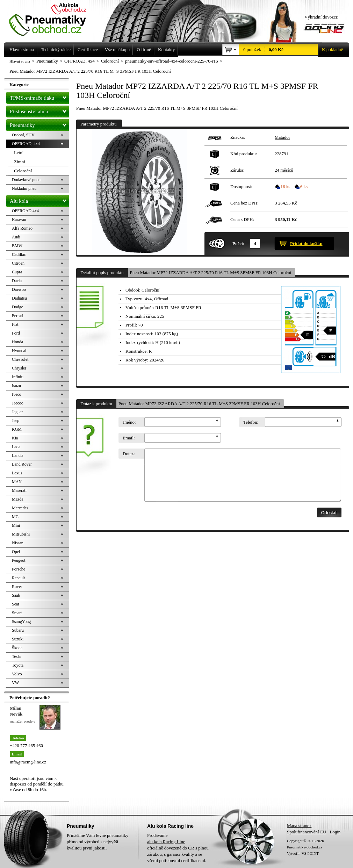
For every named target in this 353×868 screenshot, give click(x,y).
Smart (17, 613)
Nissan (18, 543)
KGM (17, 429)
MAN (17, 482)
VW (15, 683)
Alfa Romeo (22, 228)
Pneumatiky (39, 124)
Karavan (19, 220)
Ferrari (18, 316)
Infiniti (18, 377)
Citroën (18, 263)
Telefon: (251, 422)
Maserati (19, 490)
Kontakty (166, 49)
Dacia (17, 281)
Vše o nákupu (117, 49)
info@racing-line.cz (28, 762)
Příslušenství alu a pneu (39, 112)
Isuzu (16, 386)
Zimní (20, 162)
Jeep (16, 421)
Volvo (17, 674)
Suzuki (18, 639)
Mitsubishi (21, 534)
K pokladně (330, 50)
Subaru (18, 630)
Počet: (239, 243)
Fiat (15, 324)
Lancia (18, 455)
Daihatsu (19, 298)
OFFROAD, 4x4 (26, 144)
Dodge (17, 307)
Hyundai (19, 351)
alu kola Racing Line (166, 842)
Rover (17, 587)
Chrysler (19, 368)
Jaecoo (18, 403)
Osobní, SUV (23, 135)
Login (335, 832)
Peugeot (19, 560)
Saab (16, 595)
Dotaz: (129, 454)
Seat (16, 604)
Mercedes (20, 508)
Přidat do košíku (306, 243)
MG (15, 517)
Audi (16, 237)
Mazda (18, 499)
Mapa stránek (299, 826)
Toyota (18, 665)
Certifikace (88, 49)
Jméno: (129, 422)
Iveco (17, 394)
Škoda (17, 648)
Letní (19, 153)
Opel (16, 552)
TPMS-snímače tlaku (39, 96)
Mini (16, 525)
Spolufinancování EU (307, 832)
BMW (17, 246)
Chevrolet (20, 359)
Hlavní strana (20, 61)
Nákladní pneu (24, 188)
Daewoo (19, 289)
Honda (17, 342)
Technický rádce (56, 49)
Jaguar (17, 412)
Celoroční (23, 171)
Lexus (17, 473)
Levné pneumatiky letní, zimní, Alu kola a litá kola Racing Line (53, 18)
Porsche (19, 569)
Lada (16, 447)
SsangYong (21, 622)
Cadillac (19, 254)
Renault (18, 578)
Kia (15, 438)
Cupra (17, 272)
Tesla (16, 657)
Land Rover (22, 464)
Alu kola (39, 200)
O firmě (144, 49)
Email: (129, 438)
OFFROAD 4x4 (25, 211)
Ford (16, 333)
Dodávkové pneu (26, 180)
